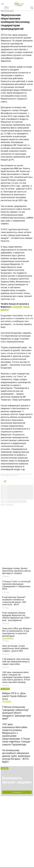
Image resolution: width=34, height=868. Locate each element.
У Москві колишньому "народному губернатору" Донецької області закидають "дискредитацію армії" (17, 713)
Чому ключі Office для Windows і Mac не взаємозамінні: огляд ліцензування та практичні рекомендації (17, 632)
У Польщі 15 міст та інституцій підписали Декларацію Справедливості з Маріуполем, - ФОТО (17, 585)
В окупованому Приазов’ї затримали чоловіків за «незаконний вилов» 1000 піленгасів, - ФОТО (14, 601)
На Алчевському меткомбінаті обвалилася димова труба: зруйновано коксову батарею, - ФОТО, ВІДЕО (16, 756)
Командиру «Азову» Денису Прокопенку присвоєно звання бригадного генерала (16, 571)
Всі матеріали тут (17, 792)
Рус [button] (6, 8)
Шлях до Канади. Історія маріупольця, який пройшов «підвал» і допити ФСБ (15, 648)
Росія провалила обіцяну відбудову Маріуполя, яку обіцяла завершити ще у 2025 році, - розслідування (16, 617)
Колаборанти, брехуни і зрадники (17, 780)
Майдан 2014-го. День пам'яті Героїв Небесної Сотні (14, 696)
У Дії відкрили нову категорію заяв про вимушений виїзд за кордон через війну (16, 662)
